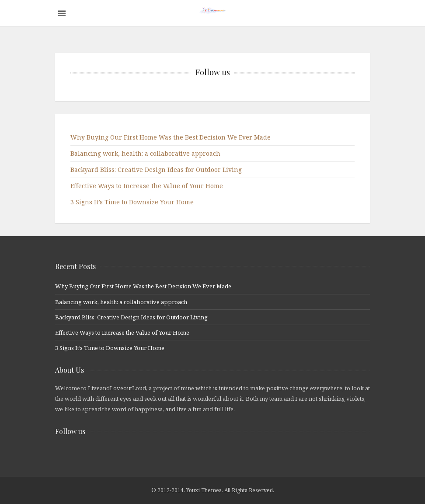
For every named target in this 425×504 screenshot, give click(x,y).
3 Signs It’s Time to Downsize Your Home (132, 202)
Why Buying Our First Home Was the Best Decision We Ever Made (171, 137)
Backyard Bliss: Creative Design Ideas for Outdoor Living (156, 170)
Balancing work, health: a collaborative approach (145, 153)
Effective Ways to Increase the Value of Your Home (147, 186)
